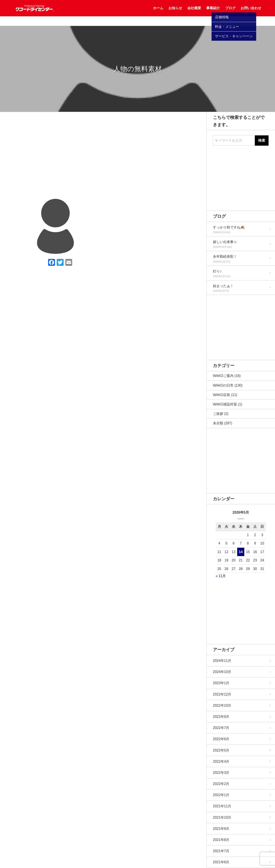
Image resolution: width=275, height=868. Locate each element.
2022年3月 (221, 773)
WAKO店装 (222, 395)
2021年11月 (222, 806)
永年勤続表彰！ (225, 256)
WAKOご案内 (223, 376)
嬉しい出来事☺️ (225, 242)
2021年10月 (222, 817)
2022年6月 (221, 739)
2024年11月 (222, 661)
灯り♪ (217, 271)
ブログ (230, 13)
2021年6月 (221, 862)
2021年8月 (221, 840)
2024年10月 (222, 672)
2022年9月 (221, 717)
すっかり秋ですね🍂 (229, 227)
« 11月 (221, 576)
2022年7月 (221, 728)
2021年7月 (221, 851)
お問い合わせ (251, 13)
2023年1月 (221, 683)
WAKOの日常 (223, 385)
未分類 (218, 423)
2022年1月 (221, 795)
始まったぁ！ (223, 286)
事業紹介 (213, 13)
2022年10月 (222, 705)
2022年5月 (221, 750)
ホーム (158, 13)
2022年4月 (221, 761)
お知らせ (175, 13)
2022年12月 (222, 694)
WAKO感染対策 (225, 404)
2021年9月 (221, 829)
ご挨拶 (218, 414)
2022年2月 (221, 784)
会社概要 (194, 13)
